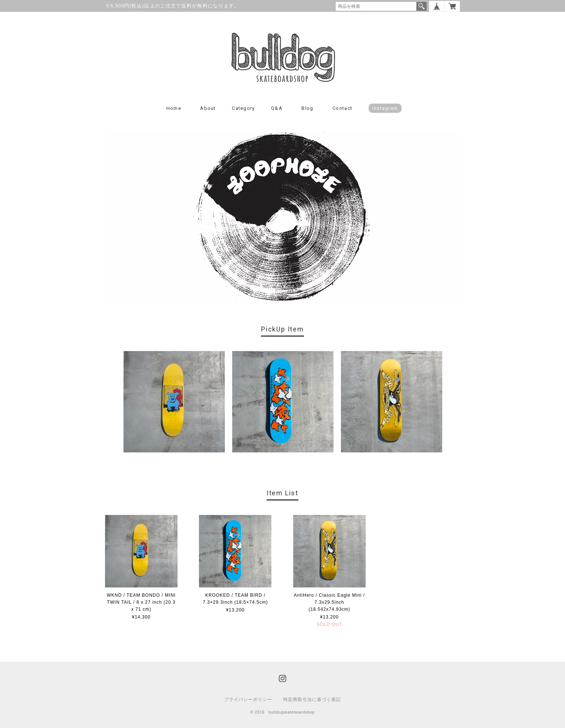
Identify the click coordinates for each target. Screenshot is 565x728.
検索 (422, 6)
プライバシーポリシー (248, 700)
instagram (385, 108)
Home (174, 108)
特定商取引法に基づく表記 (312, 700)
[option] (174, 402)
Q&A (277, 108)
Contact (342, 108)
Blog (307, 108)
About (208, 108)
